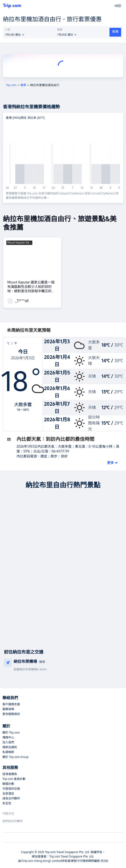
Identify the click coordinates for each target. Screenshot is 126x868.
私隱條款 (8, 752)
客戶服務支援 (11, 704)
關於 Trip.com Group (15, 757)
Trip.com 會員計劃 (14, 779)
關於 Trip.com (11, 733)
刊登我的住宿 (11, 789)
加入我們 (8, 742)
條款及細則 (10, 747)
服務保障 (8, 709)
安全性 (7, 803)
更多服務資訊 (11, 714)
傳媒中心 (8, 737)
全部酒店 (8, 794)
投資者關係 (10, 774)
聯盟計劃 (8, 784)
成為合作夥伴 (11, 798)
